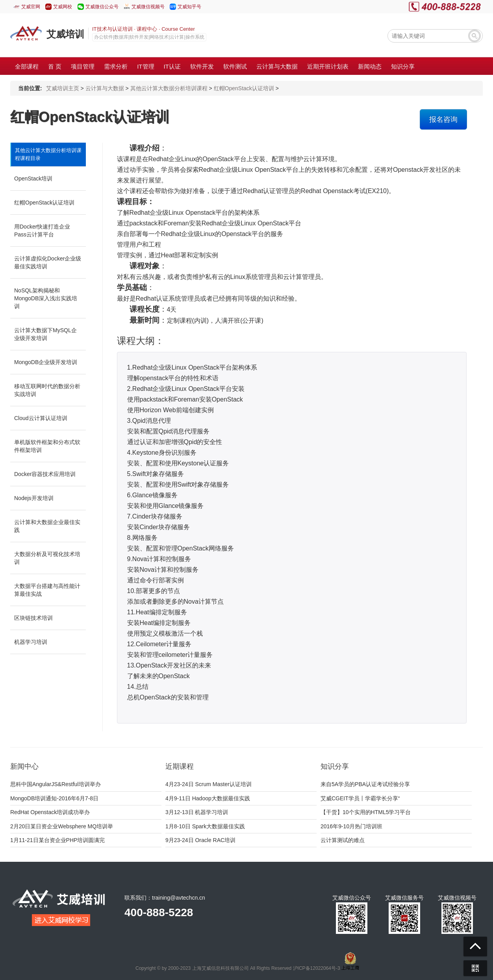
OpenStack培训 (33, 179)
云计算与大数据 (105, 88)
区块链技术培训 (33, 618)
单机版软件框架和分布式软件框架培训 (47, 446)
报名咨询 (443, 119)
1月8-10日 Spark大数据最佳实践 (205, 826)
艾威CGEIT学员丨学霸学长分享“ (360, 798)
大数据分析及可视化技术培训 (47, 558)
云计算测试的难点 (343, 840)
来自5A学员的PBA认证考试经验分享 (365, 784)
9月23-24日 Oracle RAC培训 (200, 840)
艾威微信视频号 (148, 7)
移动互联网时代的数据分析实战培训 (47, 390)
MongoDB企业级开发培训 (46, 362)
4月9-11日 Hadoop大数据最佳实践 (208, 798)
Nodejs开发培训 (34, 498)
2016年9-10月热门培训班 (351, 826)
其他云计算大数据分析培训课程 (169, 88)
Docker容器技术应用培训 (45, 474)
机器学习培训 (31, 642)
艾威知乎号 (189, 7)
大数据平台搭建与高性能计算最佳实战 (47, 590)
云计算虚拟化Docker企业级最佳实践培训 (48, 262)
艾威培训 (65, 34)
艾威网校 (63, 7)
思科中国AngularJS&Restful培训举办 (56, 784)
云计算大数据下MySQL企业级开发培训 (45, 334)
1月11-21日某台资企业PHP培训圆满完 (57, 840)
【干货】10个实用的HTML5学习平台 (366, 812)
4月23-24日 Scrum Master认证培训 (209, 784)
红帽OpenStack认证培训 (244, 88)
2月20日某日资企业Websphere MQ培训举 (62, 826)
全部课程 (27, 66)
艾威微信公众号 (102, 7)
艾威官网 (31, 7)
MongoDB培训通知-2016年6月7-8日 (54, 798)
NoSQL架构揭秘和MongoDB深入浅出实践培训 (46, 298)
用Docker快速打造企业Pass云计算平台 (42, 231)
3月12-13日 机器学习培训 (197, 812)
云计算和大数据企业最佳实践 (47, 526)
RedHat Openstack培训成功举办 (50, 812)
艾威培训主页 (63, 88)
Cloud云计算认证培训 (41, 418)
